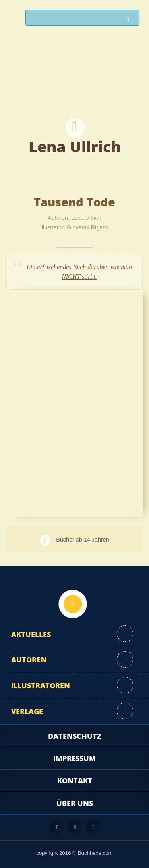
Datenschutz (75, 736)
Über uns (75, 803)
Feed (57, 827)
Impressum (74, 758)
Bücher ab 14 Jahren (83, 540)
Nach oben (73, 604)
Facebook (75, 827)
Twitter (93, 827)
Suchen (130, 20)
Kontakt (75, 781)
